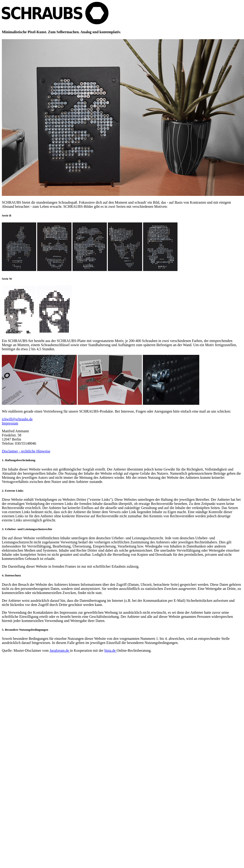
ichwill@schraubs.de (17, 419)
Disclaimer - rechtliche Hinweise (26, 451)
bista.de (110, 650)
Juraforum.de (60, 650)
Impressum (10, 423)
